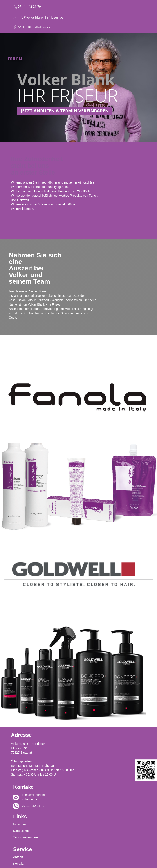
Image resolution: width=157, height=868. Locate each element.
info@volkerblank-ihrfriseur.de (33, 797)
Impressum (21, 824)
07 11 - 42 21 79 (33, 806)
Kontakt (18, 864)
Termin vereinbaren (26, 837)
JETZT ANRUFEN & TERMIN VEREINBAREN (65, 111)
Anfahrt (18, 857)
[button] (15, 56)
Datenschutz (22, 831)
